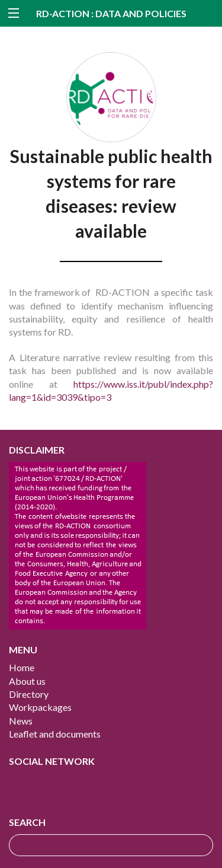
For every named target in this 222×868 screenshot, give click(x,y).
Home (22, 667)
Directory (29, 694)
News (21, 721)
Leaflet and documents (55, 734)
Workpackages (40, 707)
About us (27, 681)
